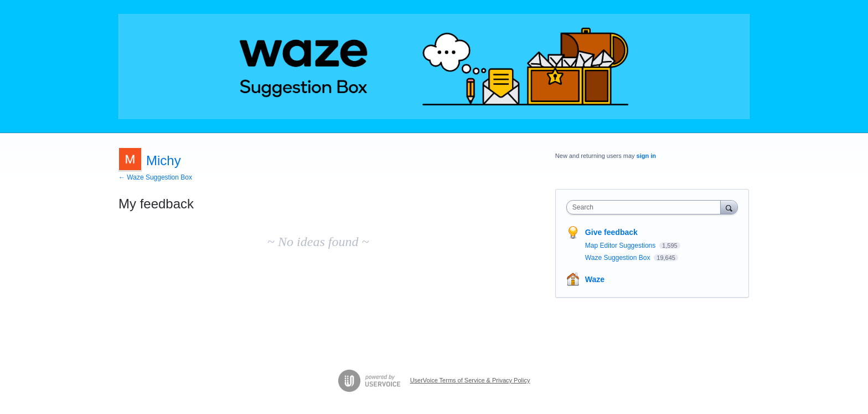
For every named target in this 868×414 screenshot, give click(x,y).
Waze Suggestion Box (619, 258)
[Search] (729, 207)
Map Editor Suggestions (621, 246)
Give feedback (611, 232)
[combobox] (646, 207)
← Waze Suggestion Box (155, 177)
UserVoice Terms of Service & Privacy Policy (470, 380)
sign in (646, 156)
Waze (595, 279)
